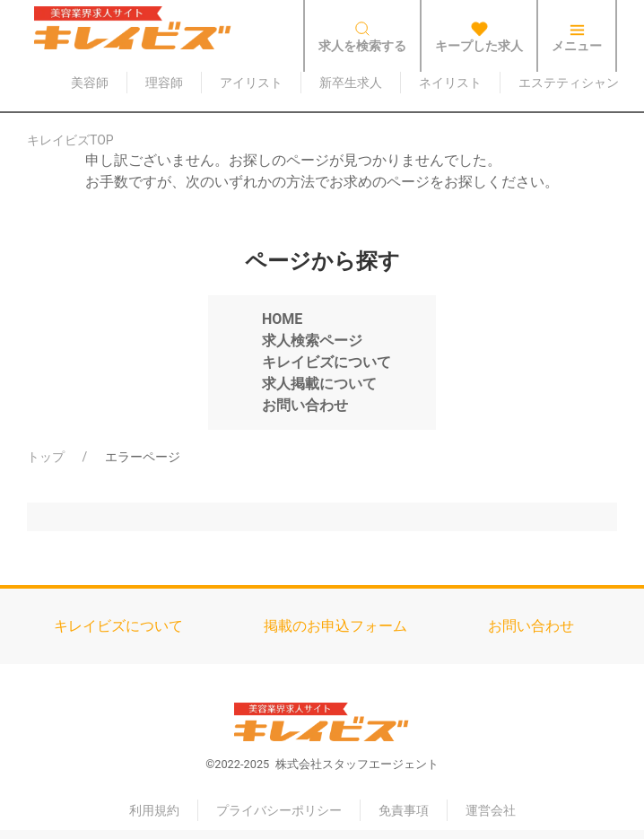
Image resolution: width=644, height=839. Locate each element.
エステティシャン (569, 83)
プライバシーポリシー (279, 810)
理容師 (164, 83)
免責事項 (404, 810)
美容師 (90, 83)
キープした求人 (479, 37)
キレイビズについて (118, 626)
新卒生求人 (351, 83)
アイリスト (251, 83)
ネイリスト (450, 83)
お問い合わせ (531, 626)
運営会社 (491, 810)
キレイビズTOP (70, 140)
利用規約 (154, 810)
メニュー (577, 37)
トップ (46, 457)
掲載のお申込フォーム (335, 626)
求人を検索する (362, 37)
